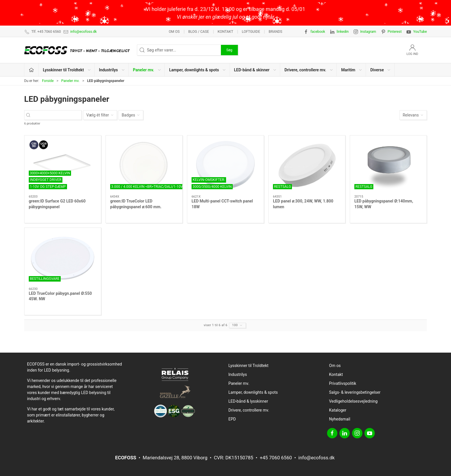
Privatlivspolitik (343, 383)
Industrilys (238, 374)
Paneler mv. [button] (147, 70)
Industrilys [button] (112, 70)
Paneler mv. (70, 81)
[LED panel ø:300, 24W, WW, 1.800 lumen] (307, 165)
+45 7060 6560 (276, 458)
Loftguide (251, 32)
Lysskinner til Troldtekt (248, 366)
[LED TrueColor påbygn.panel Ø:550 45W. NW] (63, 258)
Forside (48, 81)
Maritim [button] (352, 70)
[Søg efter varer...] (58, 115)
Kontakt (225, 32)
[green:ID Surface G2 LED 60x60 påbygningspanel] (63, 165)
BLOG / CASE (199, 32)
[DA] (78, 50)
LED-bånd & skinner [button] (255, 70)
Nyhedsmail (340, 419)
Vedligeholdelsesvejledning (353, 401)
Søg (229, 50)
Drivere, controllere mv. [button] (309, 70)
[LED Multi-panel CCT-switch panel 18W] (225, 165)
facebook (318, 32)
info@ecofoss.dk (83, 32)
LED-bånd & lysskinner (248, 401)
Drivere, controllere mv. (249, 410)
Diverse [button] (381, 70)
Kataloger (338, 410)
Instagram (368, 32)
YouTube (420, 32)
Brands (275, 32)
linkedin (343, 32)
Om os (174, 32)
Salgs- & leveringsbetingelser (355, 392)
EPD (232, 419)
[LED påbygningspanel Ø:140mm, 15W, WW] (388, 165)
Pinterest (395, 32)
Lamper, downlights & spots (253, 392)
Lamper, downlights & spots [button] (198, 70)
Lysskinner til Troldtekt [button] (67, 70)
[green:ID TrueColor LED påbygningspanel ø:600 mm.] (144, 165)
